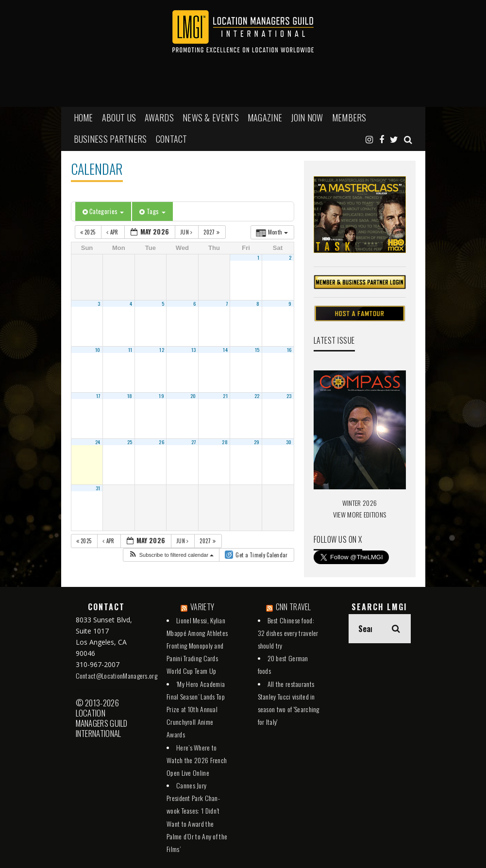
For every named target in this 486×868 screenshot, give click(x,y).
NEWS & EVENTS (211, 117)
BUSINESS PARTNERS (110, 139)
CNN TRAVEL (293, 607)
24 (98, 442)
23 (289, 396)
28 (225, 442)
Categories (103, 211)
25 (130, 442)
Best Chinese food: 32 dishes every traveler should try (288, 633)
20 (193, 396)
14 (225, 350)
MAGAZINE (265, 117)
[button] (171, 555)
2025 (89, 232)
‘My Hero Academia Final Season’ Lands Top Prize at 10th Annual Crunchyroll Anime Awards (196, 709)
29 (257, 442)
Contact (172, 139)
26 (161, 442)
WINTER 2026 (360, 503)
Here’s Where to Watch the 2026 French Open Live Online (197, 760)
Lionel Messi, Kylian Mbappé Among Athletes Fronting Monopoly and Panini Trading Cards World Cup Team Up (197, 646)
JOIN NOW (307, 117)
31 (98, 488)
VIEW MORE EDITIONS (360, 514)
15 (257, 350)
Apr (113, 232)
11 (130, 350)
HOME (84, 117)
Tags (152, 211)
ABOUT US (119, 117)
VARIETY (202, 607)
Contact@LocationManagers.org (117, 676)
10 (98, 350)
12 (162, 350)
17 (98, 396)
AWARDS (159, 117)
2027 (212, 232)
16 (289, 350)
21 (225, 396)
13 (194, 350)
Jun (187, 232)
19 (161, 396)
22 (257, 396)
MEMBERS (349, 117)
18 (130, 396)
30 (289, 442)
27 (194, 442)
